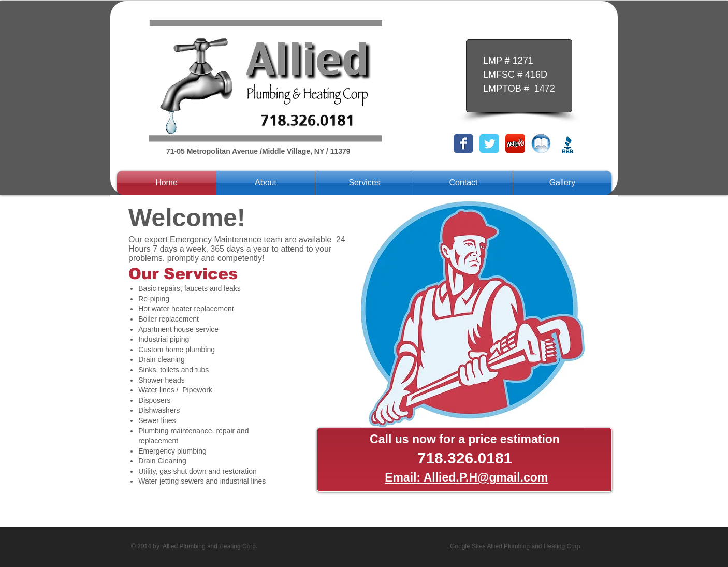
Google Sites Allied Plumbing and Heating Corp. (516, 546)
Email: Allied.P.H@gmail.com (466, 477)
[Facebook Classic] (463, 143)
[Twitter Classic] (489, 143)
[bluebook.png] (541, 143)
